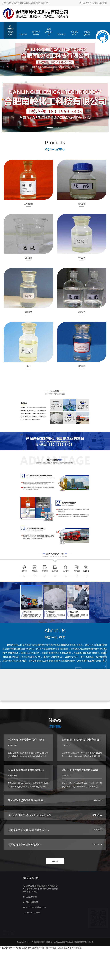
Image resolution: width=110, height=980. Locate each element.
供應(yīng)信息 (49, 32)
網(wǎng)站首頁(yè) (10, 30)
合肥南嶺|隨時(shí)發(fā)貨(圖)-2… (26, 847)
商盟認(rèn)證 (87, 33)
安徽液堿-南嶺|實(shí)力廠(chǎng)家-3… (29, 832)
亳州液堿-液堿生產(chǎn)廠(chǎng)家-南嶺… (31, 817)
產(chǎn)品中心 (36, 33)
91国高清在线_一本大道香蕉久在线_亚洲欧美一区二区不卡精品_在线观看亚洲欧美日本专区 (41, 948)
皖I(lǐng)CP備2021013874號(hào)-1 (80, 943)
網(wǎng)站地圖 (100, 3)
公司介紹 (23, 34)
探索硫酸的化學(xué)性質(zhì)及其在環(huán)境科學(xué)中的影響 (46, 775)
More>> (55, 861)
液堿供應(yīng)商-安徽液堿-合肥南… (27, 802)
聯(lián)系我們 (85, 3)
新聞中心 (61, 34)
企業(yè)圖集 (74, 33)
